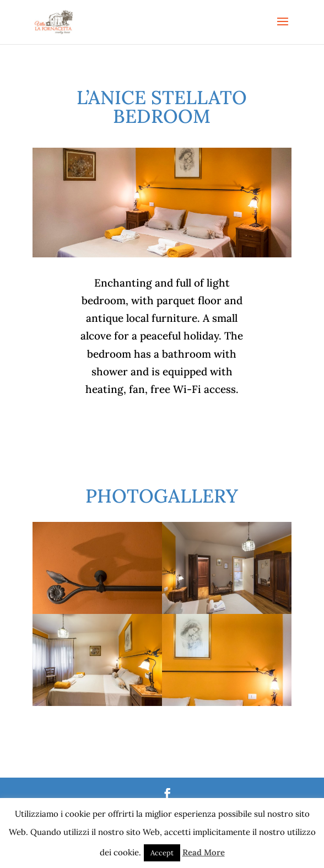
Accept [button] (162, 853)
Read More (204, 852)
